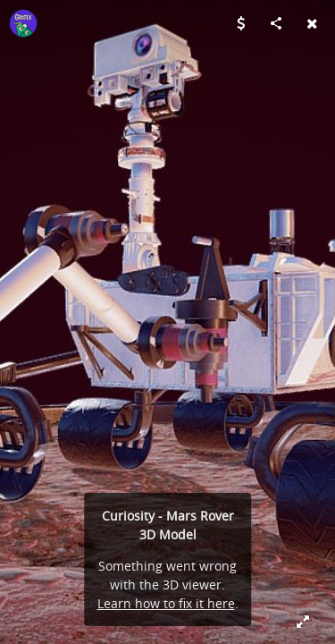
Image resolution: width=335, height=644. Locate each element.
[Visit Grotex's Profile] (23, 23)
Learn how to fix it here (166, 603)
